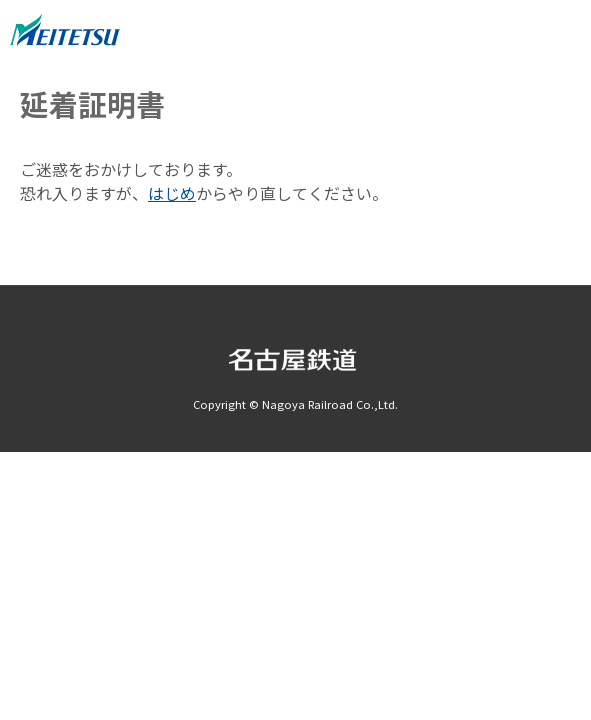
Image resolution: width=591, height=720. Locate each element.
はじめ (172, 193)
